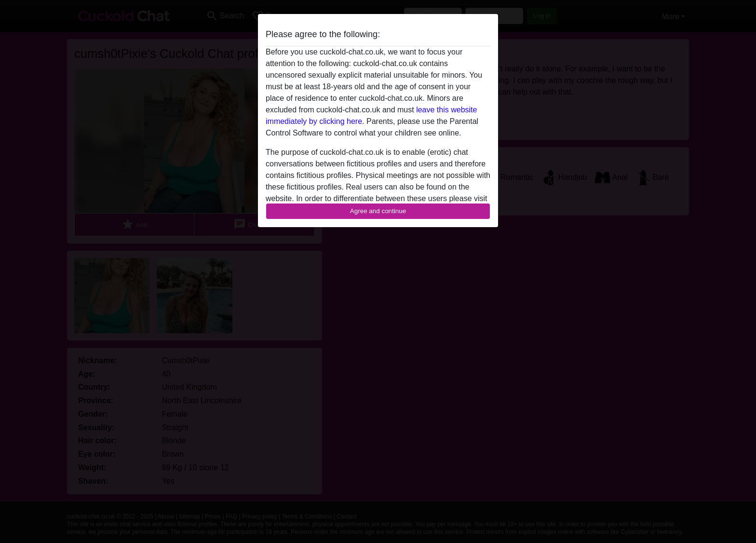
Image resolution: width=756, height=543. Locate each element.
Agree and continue (378, 211)
